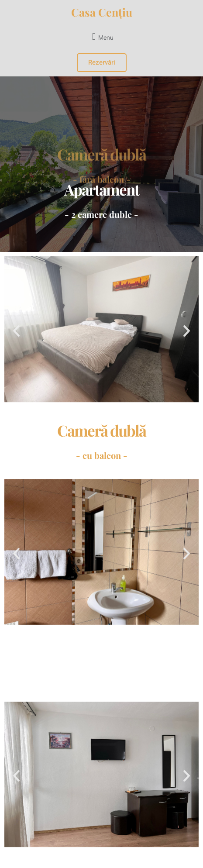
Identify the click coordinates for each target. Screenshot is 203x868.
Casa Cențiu (102, 12)
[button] (101, 36)
